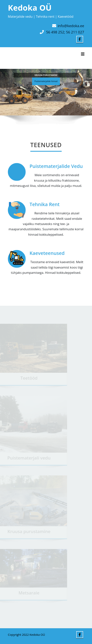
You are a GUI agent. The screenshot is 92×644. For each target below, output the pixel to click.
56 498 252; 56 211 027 (65, 32)
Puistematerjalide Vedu (56, 166)
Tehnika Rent (45, 204)
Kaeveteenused (47, 253)
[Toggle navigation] (83, 54)
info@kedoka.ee (71, 26)
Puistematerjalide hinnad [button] (46, 82)
